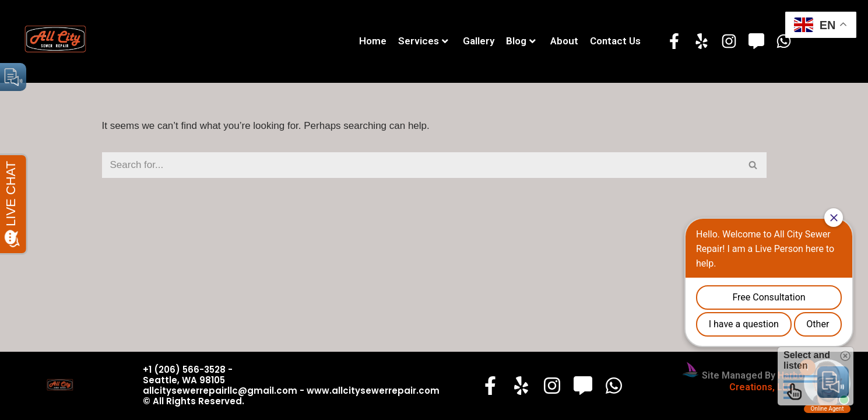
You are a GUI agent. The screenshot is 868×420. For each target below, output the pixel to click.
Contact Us (615, 41)
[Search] (421, 165)
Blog (521, 41)
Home (373, 41)
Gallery (479, 41)
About (564, 41)
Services (423, 41)
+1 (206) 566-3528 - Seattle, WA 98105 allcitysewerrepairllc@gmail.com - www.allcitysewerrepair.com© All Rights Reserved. (291, 385)
